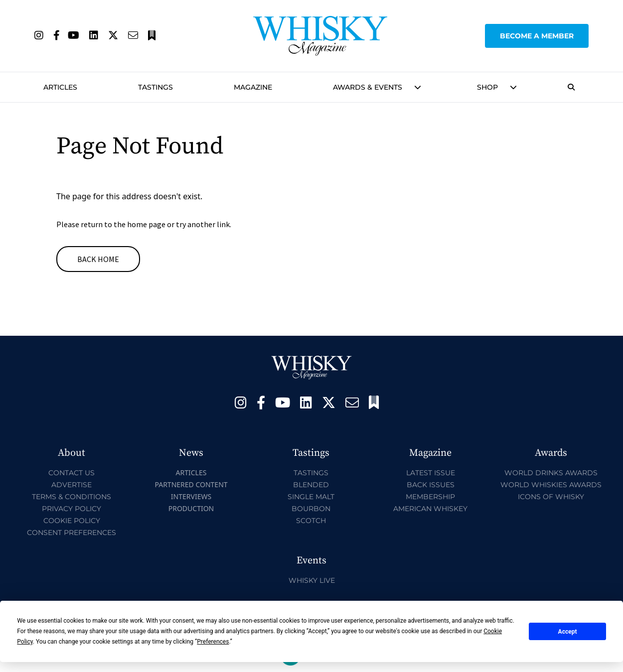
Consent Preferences (72, 533)
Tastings (156, 87)
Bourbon (311, 509)
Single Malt (311, 497)
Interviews (191, 496)
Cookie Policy (72, 521)
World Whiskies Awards (551, 485)
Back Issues (431, 485)
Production (191, 508)
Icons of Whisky (551, 497)
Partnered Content (191, 484)
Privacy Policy (72, 509)
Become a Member (537, 36)
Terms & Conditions (72, 497)
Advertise (72, 485)
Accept (568, 632)
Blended (311, 485)
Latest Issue (431, 473)
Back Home (98, 259)
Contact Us (72, 473)
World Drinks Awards (551, 473)
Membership (430, 497)
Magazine (253, 87)
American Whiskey (430, 509)
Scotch (311, 521)
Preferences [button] (213, 642)
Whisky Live (312, 580)
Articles (60, 87)
